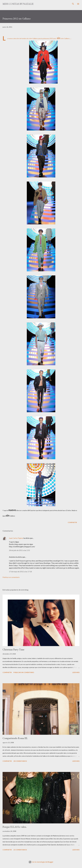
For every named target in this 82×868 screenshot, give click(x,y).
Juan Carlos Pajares (16, 538)
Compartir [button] (72, 522)
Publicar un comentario (11, 577)
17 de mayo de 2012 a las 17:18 (20, 572)
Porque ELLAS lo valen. (15, 827)
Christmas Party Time (13, 649)
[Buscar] (73, 4)
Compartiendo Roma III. (15, 738)
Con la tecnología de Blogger (41, 862)
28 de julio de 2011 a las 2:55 (19, 550)
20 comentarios (20, 761)
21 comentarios (20, 850)
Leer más (76, 672)
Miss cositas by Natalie (18, 4)
